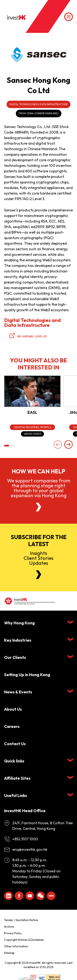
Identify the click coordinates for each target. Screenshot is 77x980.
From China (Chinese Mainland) (39, 113)
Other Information (16, 946)
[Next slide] (69, 445)
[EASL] (32, 391)
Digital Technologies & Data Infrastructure (38, 104)
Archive (9, 927)
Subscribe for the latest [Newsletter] (39, 540)
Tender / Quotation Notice (21, 920)
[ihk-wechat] (40, 896)
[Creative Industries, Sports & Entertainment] (32, 427)
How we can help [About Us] (38, 471)
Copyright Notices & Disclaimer (24, 940)
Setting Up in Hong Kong (27, 675)
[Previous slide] (58, 445)
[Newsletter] (39, 575)
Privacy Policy (13, 933)
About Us (13, 709)
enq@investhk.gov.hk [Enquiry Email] (30, 849)
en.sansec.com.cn (32, 336)
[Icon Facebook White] (19, 896)
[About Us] (39, 507)
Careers (12, 726)
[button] (7, 446)
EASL (32, 412)
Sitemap (9, 953)
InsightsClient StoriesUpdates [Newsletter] (38, 558)
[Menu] (69, 17)
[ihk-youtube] (30, 896)
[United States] (32, 434)
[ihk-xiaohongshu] (51, 896)
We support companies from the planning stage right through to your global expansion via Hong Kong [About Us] (39, 488)
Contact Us (15, 744)
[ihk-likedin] (8, 896)
